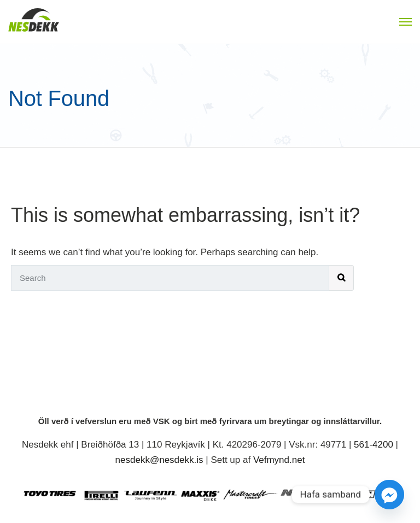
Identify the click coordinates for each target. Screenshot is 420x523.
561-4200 (374, 445)
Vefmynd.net (279, 460)
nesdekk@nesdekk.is (159, 460)
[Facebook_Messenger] (389, 495)
